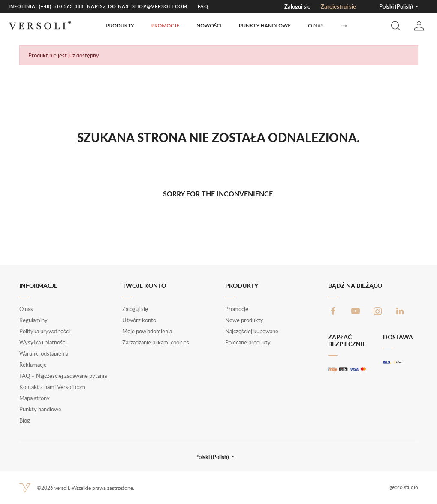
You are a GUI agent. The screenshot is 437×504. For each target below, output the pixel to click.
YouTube (356, 311)
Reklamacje (33, 365)
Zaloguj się (297, 6)
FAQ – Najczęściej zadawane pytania (63, 376)
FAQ (203, 6)
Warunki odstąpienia (44, 353)
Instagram (378, 311)
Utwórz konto (139, 320)
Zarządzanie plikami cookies (156, 342)
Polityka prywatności (45, 331)
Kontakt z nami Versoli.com (52, 387)
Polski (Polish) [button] (397, 6)
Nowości (209, 26)
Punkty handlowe (265, 26)
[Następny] (344, 26)
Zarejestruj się (338, 6)
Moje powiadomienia (147, 331)
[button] (396, 26)
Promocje (165, 26)
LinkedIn (400, 311)
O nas (316, 26)
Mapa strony (35, 398)
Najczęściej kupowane (252, 331)
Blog (25, 420)
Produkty (120, 26)
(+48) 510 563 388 (61, 6)
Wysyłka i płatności (43, 342)
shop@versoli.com (160, 6)
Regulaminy (33, 320)
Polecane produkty (248, 342)
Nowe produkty (244, 320)
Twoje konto (144, 285)
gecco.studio (404, 487)
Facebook (333, 311)
